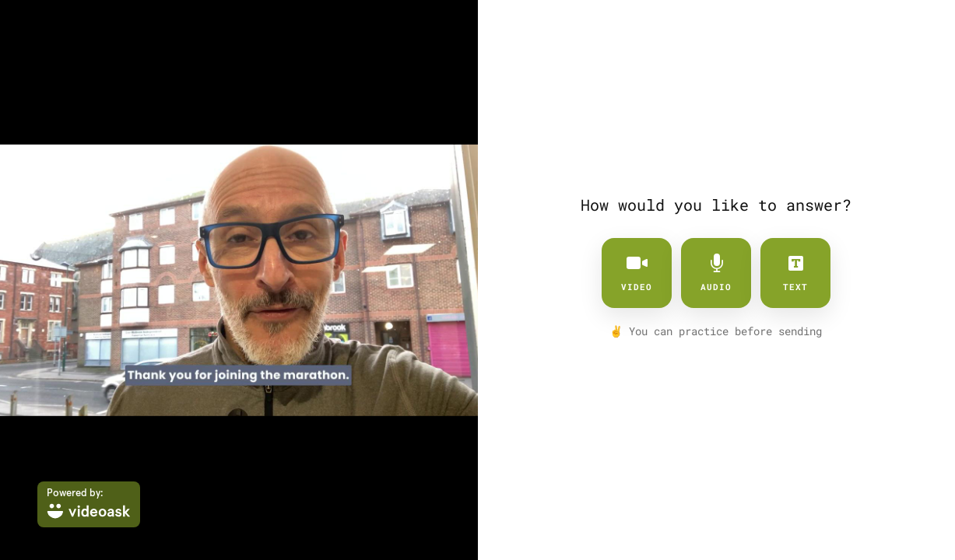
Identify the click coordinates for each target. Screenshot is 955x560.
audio (716, 273)
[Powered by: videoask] (89, 504)
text (795, 273)
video (637, 273)
